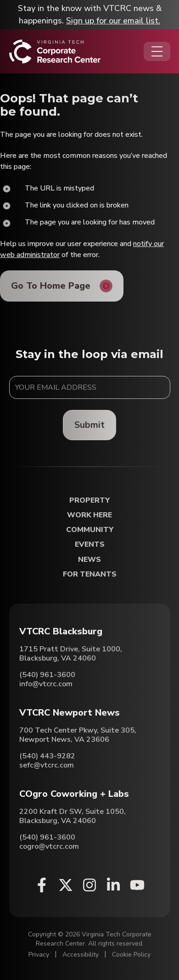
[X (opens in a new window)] (66, 885)
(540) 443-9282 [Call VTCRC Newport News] (47, 756)
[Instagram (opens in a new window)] (89, 885)
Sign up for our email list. (113, 21)
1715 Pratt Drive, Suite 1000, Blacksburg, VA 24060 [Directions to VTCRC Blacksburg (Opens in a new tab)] (71, 654)
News (89, 560)
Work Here (89, 515)
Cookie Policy (131, 955)
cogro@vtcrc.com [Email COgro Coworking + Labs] (49, 846)
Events (90, 545)
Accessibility (81, 955)
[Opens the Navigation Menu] (157, 51)
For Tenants (90, 574)
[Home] (55, 51)
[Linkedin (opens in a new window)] (113, 885)
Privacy (39, 955)
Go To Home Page (51, 286)
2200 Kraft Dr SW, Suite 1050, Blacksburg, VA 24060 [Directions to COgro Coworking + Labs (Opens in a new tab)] (73, 816)
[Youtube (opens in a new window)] (137, 885)
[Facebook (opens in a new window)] (42, 885)
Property (89, 501)
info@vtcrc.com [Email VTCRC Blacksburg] (46, 684)
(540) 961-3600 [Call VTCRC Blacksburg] (47, 675)
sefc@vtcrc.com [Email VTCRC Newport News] (47, 765)
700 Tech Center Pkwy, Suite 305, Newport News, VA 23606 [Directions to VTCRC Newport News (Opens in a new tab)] (78, 735)
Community (90, 530)
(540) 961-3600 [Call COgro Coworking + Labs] (47, 837)
